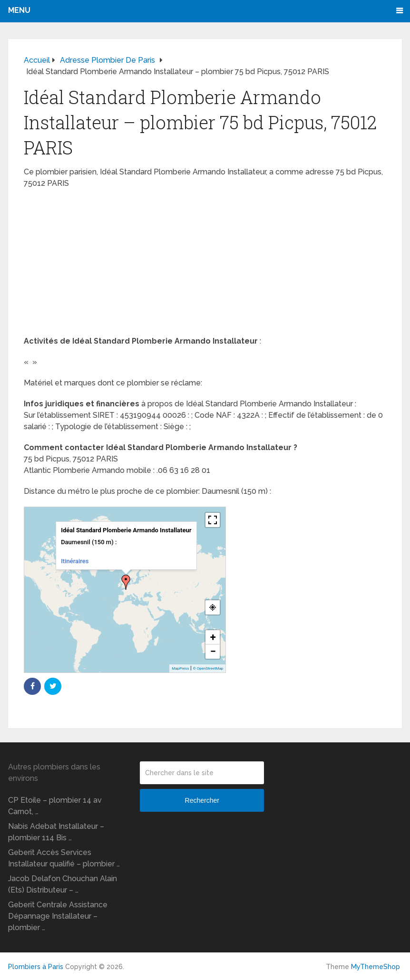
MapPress (180, 668)
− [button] (213, 651)
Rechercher (202, 800)
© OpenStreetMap (208, 668)
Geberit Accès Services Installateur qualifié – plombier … (64, 858)
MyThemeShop (376, 967)
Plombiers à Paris (36, 967)
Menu (19, 10)
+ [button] (213, 637)
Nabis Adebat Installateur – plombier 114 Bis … (56, 832)
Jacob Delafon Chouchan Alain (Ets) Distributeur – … (63, 884)
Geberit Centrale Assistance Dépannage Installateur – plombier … (58, 916)
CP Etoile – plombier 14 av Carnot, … (55, 806)
